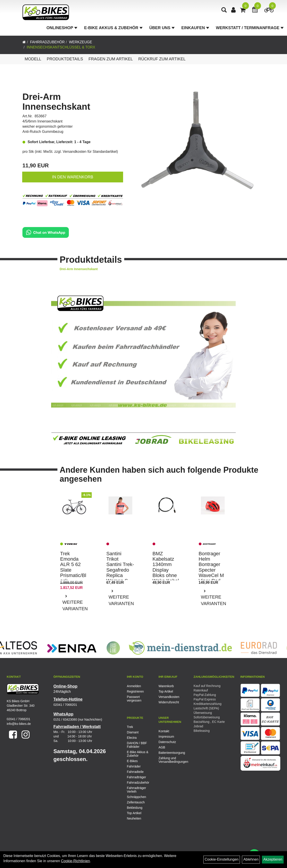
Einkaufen (195, 28)
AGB (162, 747)
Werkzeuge (80, 42)
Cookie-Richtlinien (75, 861)
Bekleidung (135, 808)
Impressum (166, 737)
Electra (132, 738)
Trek (130, 727)
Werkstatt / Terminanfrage (250, 28)
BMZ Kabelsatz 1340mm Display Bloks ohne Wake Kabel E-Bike (166, 570)
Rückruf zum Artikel (162, 59)
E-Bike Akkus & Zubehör (113, 28)
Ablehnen (251, 859)
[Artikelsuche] (224, 10)
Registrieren (135, 691)
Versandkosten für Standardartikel (90, 152)
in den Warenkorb (73, 177)
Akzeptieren (273, 859)
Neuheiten (134, 818)
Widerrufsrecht (169, 702)
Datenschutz (167, 742)
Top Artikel (166, 691)
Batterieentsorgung (169, 753)
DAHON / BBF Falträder (137, 745)
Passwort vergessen (134, 699)
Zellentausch (136, 802)
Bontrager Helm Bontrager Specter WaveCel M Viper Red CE (211, 570)
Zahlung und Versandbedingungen (169, 760)
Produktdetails (65, 59)
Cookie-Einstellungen (222, 859)
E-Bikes (132, 761)
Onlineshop (62, 28)
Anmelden (134, 686)
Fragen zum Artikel (111, 59)
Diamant (133, 732)
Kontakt (164, 731)
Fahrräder (134, 766)
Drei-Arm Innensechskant (56, 102)
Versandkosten (169, 697)
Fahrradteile (135, 772)
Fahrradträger (137, 777)
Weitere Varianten (75, 605)
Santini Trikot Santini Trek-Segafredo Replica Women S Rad (120, 570)
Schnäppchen (137, 797)
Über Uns (162, 28)
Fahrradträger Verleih (137, 790)
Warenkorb (166, 686)
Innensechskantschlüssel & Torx (61, 47)
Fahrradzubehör (47, 42)
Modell (33, 59)
